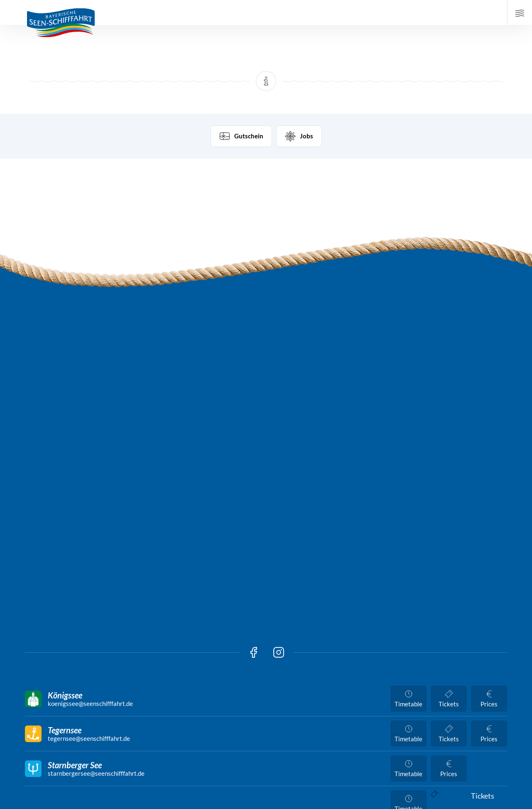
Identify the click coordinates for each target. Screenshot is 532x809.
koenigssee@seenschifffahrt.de (90, 704)
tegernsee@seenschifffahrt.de (89, 739)
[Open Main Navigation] (520, 12)
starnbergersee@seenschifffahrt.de (96, 773)
